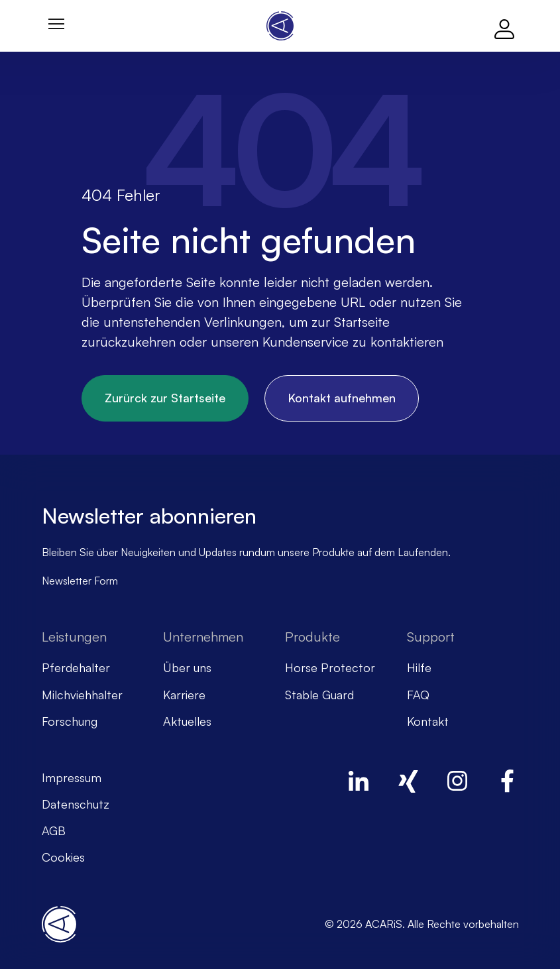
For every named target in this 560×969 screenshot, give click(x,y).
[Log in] (504, 26)
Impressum (72, 777)
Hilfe (419, 667)
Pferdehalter (76, 667)
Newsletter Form (80, 581)
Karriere (184, 695)
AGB (54, 830)
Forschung (70, 721)
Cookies (63, 857)
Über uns (187, 667)
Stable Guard (319, 695)
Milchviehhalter (82, 695)
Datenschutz (76, 804)
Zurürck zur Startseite (165, 398)
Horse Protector (330, 667)
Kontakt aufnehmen (342, 398)
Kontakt (428, 721)
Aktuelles (187, 721)
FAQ (418, 695)
